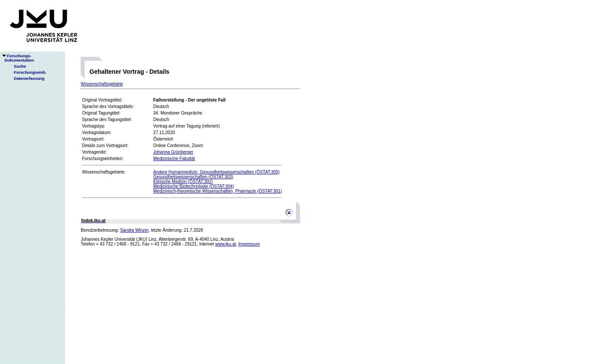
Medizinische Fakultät (174, 159)
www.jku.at (226, 244)
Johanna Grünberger (173, 152)
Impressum (249, 244)
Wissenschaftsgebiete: (104, 172)
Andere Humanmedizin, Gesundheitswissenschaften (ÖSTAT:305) (216, 172)
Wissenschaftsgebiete (102, 84)
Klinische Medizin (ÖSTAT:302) (183, 182)
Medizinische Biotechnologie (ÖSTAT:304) (194, 186)
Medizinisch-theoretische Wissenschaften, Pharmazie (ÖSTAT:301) (217, 191)
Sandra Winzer (135, 230)
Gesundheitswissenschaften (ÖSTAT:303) (193, 177)
